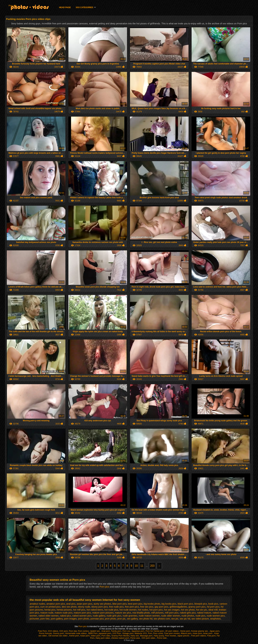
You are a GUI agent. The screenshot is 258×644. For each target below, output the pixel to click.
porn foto (45, 619)
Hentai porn (159, 631)
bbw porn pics (120, 604)
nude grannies (130, 616)
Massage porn (146, 636)
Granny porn (59, 633)
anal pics (71, 604)
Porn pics (13, 6)
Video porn (96, 636)
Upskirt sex (95, 631)
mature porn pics (82, 613)
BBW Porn (93, 633)
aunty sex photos (102, 604)
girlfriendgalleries (178, 607)
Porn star (73, 631)
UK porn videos (172, 631)
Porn (150, 633)
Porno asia (135, 638)
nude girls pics (114, 616)
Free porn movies (172, 633)
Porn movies (171, 636)
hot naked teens (95, 610)
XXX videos (53, 631)
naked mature (204, 613)
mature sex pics (123, 613)
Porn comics (83, 631)
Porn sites (106, 636)
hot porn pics (156, 610)
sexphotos (215, 619)
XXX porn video (149, 638)
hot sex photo (188, 610)
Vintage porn (128, 633)
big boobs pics (169, 604)
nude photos (188, 616)
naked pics (65, 616)
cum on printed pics (50, 607)
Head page (65, 7)
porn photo (84, 619)
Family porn (116, 631)
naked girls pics (188, 613)
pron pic (122, 619)
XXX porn (64, 631)
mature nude (47, 613)
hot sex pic (202, 610)
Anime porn (74, 636)
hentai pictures (64, 610)
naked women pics (82, 616)
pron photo (111, 619)
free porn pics (132, 607)
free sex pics (147, 607)
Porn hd (149, 631)
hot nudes (143, 610)
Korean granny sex (200, 631)
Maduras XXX (141, 633)
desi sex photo (69, 607)
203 (152, 566)
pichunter (34, 619)
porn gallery (57, 619)
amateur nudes (37, 604)
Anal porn (106, 631)
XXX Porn (117, 633)
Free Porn (42, 631)
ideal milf (213, 610)
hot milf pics (79, 610)
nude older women (171, 616)
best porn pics (135, 604)
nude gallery (99, 616)
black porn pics (185, 604)
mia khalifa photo (141, 613)
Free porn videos (198, 636)
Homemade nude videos (76, 633)
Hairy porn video (103, 638)
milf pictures (157, 613)
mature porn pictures (103, 613)
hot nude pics (111, 610)
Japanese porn (138, 631)
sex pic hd (185, 619)
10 (136, 566)
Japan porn (214, 631)
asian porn (208, 633)
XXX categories (84, 7)
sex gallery (132, 619)
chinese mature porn (120, 638)
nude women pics (216, 616)
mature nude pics (64, 613)
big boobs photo (152, 604)
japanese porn (105, 633)
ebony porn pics (100, 607)
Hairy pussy (159, 636)
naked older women (49, 616)
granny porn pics (197, 607)
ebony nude (84, 607)
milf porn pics (172, 613)
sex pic (175, 619)
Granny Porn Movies (120, 636)
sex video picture (200, 619)
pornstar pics (97, 619)
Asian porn (197, 633)
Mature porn (186, 633)
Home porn (185, 631)
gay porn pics (161, 607)
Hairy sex (135, 636)
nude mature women (149, 616)
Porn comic (158, 633)
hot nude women (128, 610)
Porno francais (45, 633)
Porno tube (162, 638)
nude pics (200, 616)
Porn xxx (126, 631)
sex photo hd (146, 619)
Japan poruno (184, 636)
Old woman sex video (58, 636)
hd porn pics (213, 607)
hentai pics (50, 610)
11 (142, 566)
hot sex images (172, 610)
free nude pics (116, 607)
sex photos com (162, 619)
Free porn (211, 636)
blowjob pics (201, 604)
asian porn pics (84, 604)
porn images (70, 619)
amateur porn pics (56, 604)
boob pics (213, 604)
